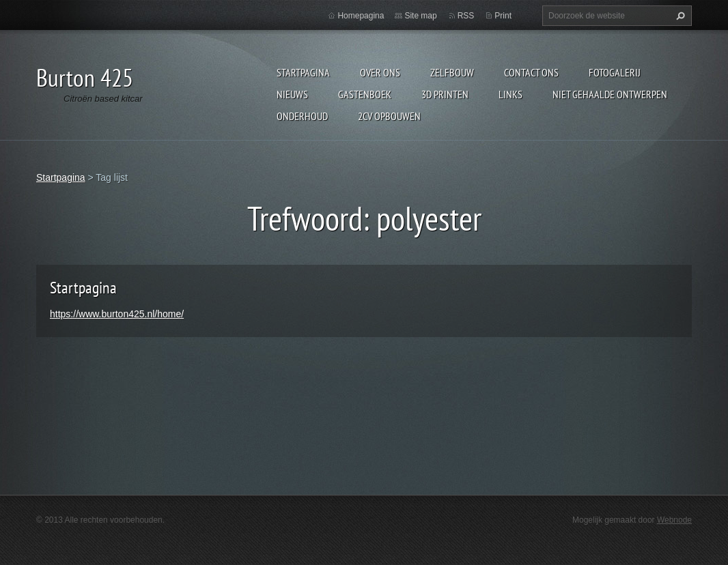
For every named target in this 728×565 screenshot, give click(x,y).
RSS (466, 16)
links (510, 94)
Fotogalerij (615, 72)
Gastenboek (365, 94)
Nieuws (292, 94)
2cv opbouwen (389, 116)
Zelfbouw (452, 72)
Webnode (674, 520)
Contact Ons (531, 72)
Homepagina (361, 16)
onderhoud (302, 116)
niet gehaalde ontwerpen (610, 94)
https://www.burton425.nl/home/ (117, 314)
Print (503, 16)
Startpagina (303, 72)
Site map (420, 16)
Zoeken (679, 16)
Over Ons (380, 72)
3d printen (445, 94)
